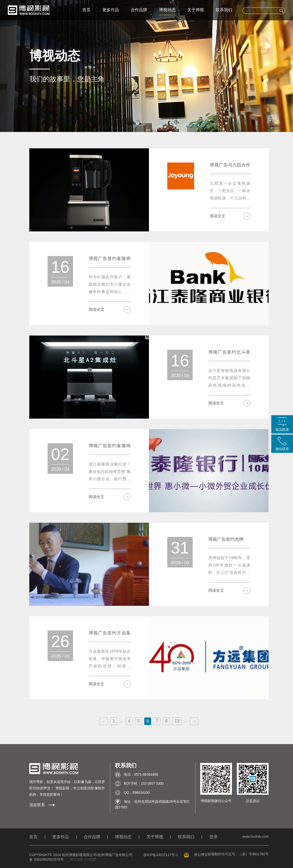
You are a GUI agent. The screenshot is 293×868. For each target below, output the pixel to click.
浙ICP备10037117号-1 (161, 855)
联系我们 (224, 10)
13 (177, 721)
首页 (86, 10)
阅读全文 (230, 216)
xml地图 (90, 859)
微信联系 (282, 449)
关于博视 (196, 10)
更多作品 (111, 10)
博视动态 (167, 10)
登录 (213, 837)
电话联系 (282, 430)
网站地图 (76, 859)
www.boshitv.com (256, 836)
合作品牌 (139, 10)
